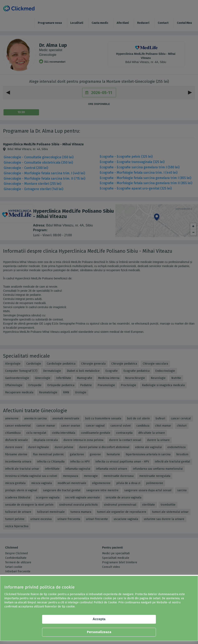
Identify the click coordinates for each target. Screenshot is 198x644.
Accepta (99, 619)
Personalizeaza (99, 632)
